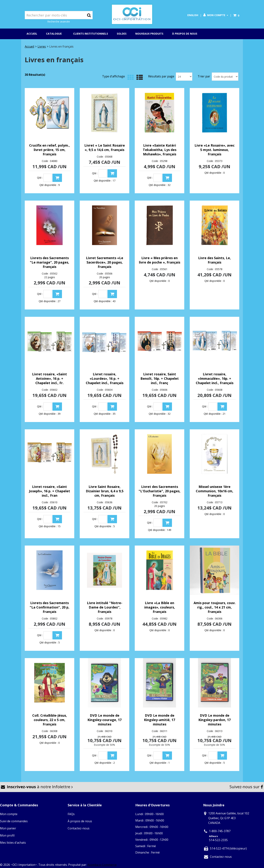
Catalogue (55, 34)
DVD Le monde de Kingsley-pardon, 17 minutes (214, 720)
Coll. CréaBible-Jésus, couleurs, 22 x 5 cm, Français (50, 720)
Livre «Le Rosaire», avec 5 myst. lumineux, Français (214, 150)
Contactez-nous (79, 828)
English (193, 15)
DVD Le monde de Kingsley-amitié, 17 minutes (159, 720)
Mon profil (7, 835)
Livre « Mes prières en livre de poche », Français (160, 260)
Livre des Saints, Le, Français (214, 260)
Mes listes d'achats (13, 843)
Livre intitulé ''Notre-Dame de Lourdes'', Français (105, 607)
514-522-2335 (218, 840)
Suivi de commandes (14, 821)
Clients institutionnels (91, 34)
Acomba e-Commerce (102, 865)
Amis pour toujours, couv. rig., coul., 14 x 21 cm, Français (215, 607)
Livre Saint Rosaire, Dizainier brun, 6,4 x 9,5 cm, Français (105, 491)
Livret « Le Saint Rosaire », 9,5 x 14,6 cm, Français (105, 148)
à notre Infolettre (37, 787)
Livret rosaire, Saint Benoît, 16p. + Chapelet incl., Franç (160, 378)
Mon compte (216, 15)
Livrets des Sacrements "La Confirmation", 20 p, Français (49, 607)
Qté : (40, 178)
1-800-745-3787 (220, 831)
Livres (42, 46)
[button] (236, 15)
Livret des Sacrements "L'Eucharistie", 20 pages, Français (159, 491)
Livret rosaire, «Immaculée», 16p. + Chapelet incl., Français (215, 378)
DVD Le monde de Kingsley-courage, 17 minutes (104, 720)
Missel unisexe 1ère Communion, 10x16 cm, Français (214, 491)
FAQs (71, 814)
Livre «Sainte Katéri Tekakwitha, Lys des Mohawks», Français (160, 150)
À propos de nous (185, 34)
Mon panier (8, 828)
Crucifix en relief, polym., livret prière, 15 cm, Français (49, 150)
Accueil (32, 34)
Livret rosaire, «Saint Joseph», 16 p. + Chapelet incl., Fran (49, 491)
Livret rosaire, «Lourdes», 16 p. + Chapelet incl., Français (105, 378)
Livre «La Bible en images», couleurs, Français (160, 607)
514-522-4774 (219, 848)
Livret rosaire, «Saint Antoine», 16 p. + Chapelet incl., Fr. (49, 378)
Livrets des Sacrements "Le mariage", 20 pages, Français (49, 262)
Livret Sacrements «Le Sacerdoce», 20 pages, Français (105, 262)
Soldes (122, 34)
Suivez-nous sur (246, 787)
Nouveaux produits (149, 34)
